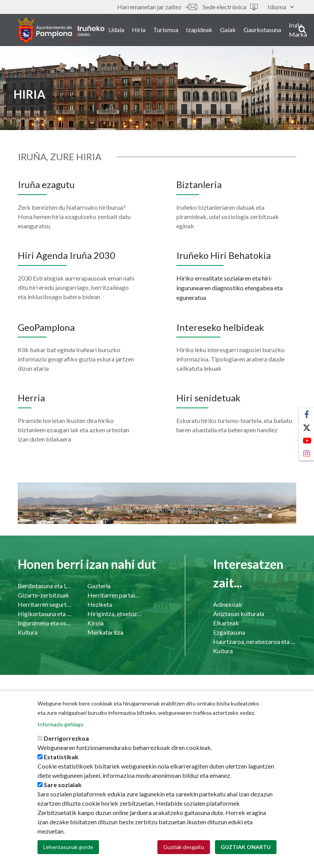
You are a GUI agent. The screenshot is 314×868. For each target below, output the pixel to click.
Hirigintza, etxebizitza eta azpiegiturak (114, 614)
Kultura (28, 632)
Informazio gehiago (61, 728)
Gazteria (99, 586)
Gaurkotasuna (267, 30)
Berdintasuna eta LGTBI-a (45, 586)
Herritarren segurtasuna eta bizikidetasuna (45, 604)
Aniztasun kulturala (239, 614)
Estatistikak (61, 760)
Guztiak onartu (246, 850)
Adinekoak (228, 604)
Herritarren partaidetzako (114, 595)
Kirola (96, 623)
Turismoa (170, 30)
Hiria (143, 30)
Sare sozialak (63, 788)
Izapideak (203, 30)
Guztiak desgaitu (184, 850)
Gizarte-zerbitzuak (44, 595)
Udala (120, 30)
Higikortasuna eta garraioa (45, 614)
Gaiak (232, 30)
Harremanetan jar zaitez (157, 7)
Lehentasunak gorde (68, 850)
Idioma (281, 7)
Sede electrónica (230, 7)
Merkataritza (105, 632)
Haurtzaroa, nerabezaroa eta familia (255, 641)
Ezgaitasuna (229, 632)
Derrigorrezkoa (66, 742)
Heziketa (100, 604)
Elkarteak (226, 623)
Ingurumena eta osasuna (45, 623)
